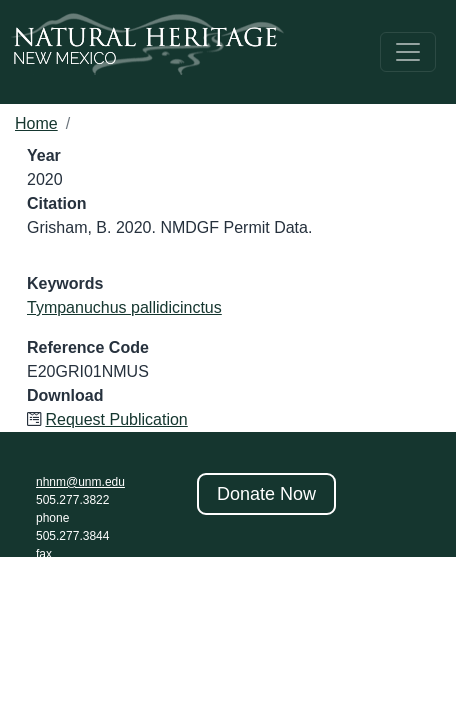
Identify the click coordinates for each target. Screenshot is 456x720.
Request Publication (116, 419)
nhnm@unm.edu (80, 482)
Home (36, 123)
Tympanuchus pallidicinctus (124, 307)
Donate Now (266, 494)
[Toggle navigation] (408, 52)
